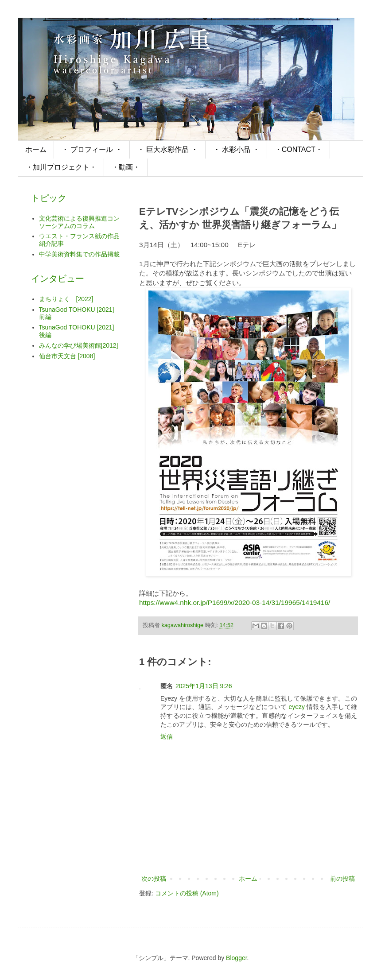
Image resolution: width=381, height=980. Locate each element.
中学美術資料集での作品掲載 (79, 254)
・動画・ (126, 167)
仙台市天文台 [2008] (67, 356)
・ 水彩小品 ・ (236, 149)
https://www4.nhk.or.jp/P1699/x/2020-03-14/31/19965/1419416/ (235, 602)
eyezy (297, 707)
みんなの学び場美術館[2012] (79, 345)
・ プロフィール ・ (92, 149)
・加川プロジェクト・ (61, 167)
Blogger (236, 958)
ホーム (36, 149)
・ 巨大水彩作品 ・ (168, 149)
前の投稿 (342, 879)
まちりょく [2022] (66, 299)
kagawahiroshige (183, 625)
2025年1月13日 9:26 (204, 686)
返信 (167, 736)
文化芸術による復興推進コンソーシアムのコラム (79, 222)
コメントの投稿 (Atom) (187, 893)
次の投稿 (154, 879)
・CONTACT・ (299, 149)
